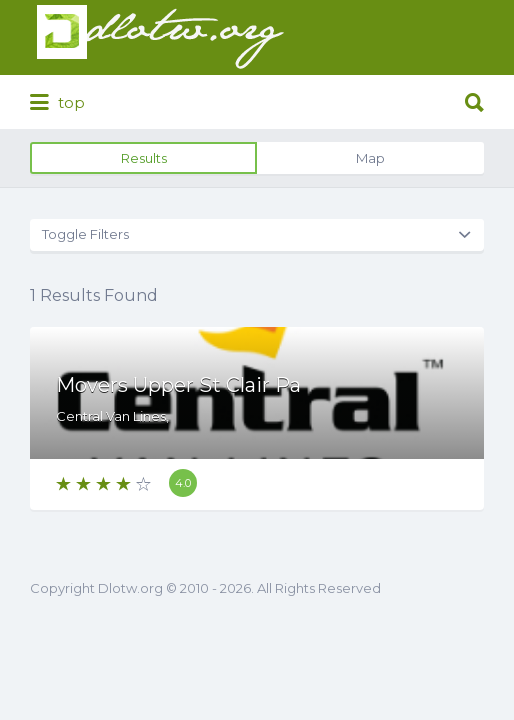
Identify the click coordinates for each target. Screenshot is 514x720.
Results (144, 158)
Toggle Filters (85, 234)
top (57, 103)
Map (370, 158)
